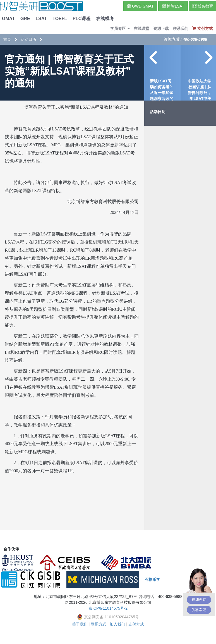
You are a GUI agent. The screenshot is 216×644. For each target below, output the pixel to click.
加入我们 (117, 624)
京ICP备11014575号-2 (108, 608)
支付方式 (136, 624)
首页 (7, 39)
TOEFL (60, 19)
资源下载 (161, 28)
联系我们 (181, 28)
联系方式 (99, 624)
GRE (25, 19)
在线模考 (105, 19)
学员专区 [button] (120, 28)
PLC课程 (81, 19)
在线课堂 (141, 28)
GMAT (8, 19)
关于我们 (80, 624)
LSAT (41, 19)
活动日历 (28, 39)
